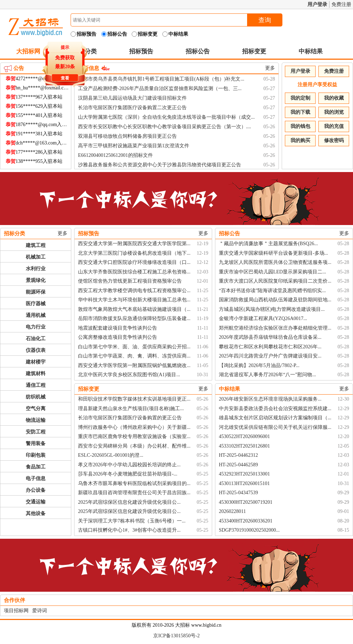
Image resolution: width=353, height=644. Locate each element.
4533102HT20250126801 (244, 446)
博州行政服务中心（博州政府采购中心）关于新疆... (134, 427)
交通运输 (36, 502)
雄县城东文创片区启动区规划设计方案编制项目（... (275, 418)
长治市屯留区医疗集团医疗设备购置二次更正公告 (132, 108)
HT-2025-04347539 (238, 493)
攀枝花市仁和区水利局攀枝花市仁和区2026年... (270, 347)
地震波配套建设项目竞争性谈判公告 (118, 328)
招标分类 (14, 234)
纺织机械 (36, 397)
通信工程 (36, 385)
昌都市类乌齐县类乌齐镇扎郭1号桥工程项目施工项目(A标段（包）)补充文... (161, 79)
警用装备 (36, 444)
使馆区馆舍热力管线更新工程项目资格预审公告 (130, 281)
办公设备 (36, 490)
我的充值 (334, 126)
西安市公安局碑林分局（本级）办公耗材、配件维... (134, 446)
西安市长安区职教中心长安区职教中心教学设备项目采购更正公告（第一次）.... (164, 127)
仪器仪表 (36, 350)
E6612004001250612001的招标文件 (115, 155)
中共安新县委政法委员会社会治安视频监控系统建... (275, 409)
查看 (64, 77)
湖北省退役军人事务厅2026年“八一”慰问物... (267, 375)
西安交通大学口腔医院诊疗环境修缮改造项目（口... (134, 262)
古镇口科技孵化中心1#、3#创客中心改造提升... (129, 530)
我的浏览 (334, 112)
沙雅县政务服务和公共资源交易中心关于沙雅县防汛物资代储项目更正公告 (160, 165)
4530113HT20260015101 (244, 483)
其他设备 (36, 513)
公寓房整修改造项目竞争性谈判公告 (118, 337)
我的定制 (300, 98)
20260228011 (232, 511)
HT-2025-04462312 (238, 455)
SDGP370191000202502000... (249, 530)
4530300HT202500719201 (246, 502)
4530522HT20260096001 (244, 436)
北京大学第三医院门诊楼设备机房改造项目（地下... (134, 253)
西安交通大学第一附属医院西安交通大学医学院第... (134, 244)
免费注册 (341, 4)
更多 (270, 68)
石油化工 (36, 339)
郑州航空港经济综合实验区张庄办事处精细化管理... (275, 328)
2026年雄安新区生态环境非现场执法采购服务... (270, 399)
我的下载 (300, 112)
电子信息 (36, 478)
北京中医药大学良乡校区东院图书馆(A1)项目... (129, 375)
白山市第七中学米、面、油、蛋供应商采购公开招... (134, 347)
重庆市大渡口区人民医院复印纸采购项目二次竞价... (275, 281)
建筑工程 (36, 245)
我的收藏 (334, 98)
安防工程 (36, 432)
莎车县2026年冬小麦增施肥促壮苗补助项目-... (128, 474)
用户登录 (317, 4)
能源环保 (36, 292)
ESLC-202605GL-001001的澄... (111, 455)
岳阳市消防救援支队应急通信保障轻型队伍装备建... (134, 318)
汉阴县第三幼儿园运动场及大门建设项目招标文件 (132, 98)
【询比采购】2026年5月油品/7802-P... (259, 365)
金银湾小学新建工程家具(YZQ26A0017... (263, 318)
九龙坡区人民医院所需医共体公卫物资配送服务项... (275, 262)
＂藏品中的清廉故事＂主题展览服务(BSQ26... (268, 244)
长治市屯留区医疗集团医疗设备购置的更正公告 (130, 418)
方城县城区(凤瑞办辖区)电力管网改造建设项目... (272, 309)
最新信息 (89, 68)
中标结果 (311, 51)
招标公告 (198, 51)
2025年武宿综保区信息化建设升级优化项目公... (129, 502)
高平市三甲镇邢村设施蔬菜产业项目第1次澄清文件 (134, 146)
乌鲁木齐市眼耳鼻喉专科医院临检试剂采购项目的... (134, 483)
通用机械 (36, 315)
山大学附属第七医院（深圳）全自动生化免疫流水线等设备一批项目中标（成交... (166, 117)
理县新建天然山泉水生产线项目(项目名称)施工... (131, 409)
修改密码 (334, 140)
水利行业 (36, 269)
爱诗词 (40, 611)
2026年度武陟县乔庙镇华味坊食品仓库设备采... (270, 337)
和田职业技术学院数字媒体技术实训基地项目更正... (134, 399)
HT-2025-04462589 (238, 465)
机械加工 (36, 257)
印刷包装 (36, 455)
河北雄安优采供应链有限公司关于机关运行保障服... (275, 427)
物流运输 (36, 420)
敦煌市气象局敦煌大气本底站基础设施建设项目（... (134, 309)
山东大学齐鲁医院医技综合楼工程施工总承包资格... (134, 272)
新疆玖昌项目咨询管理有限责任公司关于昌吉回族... (134, 493)
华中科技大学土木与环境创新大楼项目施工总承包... (134, 300)
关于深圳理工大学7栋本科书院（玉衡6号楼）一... (132, 521)
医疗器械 (36, 304)
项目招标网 (16, 611)
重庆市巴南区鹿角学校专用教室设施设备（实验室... (134, 436)
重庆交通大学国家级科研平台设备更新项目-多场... (273, 253)
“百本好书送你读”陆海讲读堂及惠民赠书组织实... (272, 291)
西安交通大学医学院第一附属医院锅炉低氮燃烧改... (134, 365)
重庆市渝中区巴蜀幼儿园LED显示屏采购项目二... (273, 272)
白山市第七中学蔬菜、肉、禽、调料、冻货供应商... (134, 356)
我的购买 (300, 140)
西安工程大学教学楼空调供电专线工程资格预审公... (134, 291)
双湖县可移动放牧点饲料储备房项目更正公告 (127, 136)
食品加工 (36, 467)
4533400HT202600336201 (246, 521)
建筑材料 (36, 374)
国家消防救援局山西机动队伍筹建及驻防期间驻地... (275, 300)
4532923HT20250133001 (244, 474)
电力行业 (36, 327)
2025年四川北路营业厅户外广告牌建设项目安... (270, 356)
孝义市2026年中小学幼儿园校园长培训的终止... (129, 465)
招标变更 (254, 51)
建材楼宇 (36, 362)
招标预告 (141, 51)
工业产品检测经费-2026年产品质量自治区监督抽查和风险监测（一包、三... (160, 88)
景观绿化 (36, 280)
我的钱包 (300, 126)
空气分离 (36, 409)
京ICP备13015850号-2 (176, 636)
